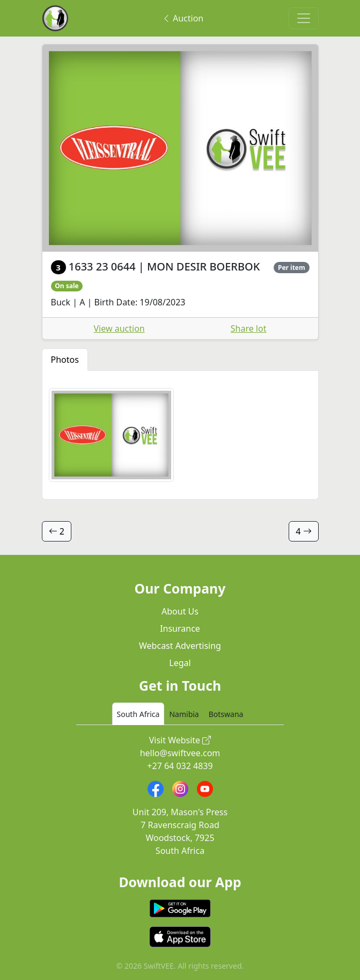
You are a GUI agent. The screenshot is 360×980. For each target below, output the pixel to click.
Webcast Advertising (180, 646)
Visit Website (180, 740)
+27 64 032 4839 (180, 766)
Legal (180, 663)
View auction (119, 328)
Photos (65, 360)
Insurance (180, 628)
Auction (183, 18)
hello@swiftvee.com (180, 753)
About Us (180, 611)
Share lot (249, 328)
